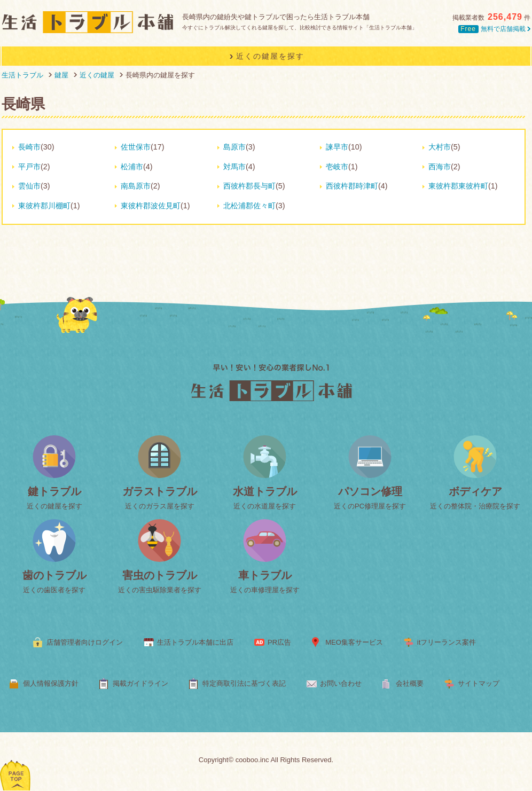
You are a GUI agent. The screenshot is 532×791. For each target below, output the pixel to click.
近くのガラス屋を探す (160, 506)
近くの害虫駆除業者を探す (160, 590)
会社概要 (410, 683)
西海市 (440, 167)
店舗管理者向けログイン (85, 642)
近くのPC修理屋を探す (370, 506)
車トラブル (265, 575)
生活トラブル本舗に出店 (195, 642)
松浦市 (132, 167)
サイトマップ (479, 683)
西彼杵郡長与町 (249, 186)
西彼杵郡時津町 (352, 186)
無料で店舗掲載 (494, 29)
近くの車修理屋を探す (265, 590)
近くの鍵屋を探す (54, 506)
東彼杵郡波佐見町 (151, 206)
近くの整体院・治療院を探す (475, 506)
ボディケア (475, 491)
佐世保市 (136, 147)
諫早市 (337, 147)
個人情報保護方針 (51, 683)
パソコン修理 (370, 491)
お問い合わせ (341, 683)
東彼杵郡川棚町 (44, 206)
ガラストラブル (160, 491)
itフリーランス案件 (447, 642)
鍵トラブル (54, 491)
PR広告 (279, 642)
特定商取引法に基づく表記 (244, 683)
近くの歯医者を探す (54, 590)
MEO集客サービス (354, 642)
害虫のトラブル (160, 575)
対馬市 (234, 167)
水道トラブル (265, 491)
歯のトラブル (54, 575)
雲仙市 (29, 186)
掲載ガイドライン (140, 683)
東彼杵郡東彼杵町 (458, 186)
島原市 (234, 147)
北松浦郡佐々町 (249, 206)
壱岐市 (337, 167)
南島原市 (136, 186)
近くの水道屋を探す (265, 506)
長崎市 (29, 147)
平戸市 (29, 167)
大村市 (440, 147)
